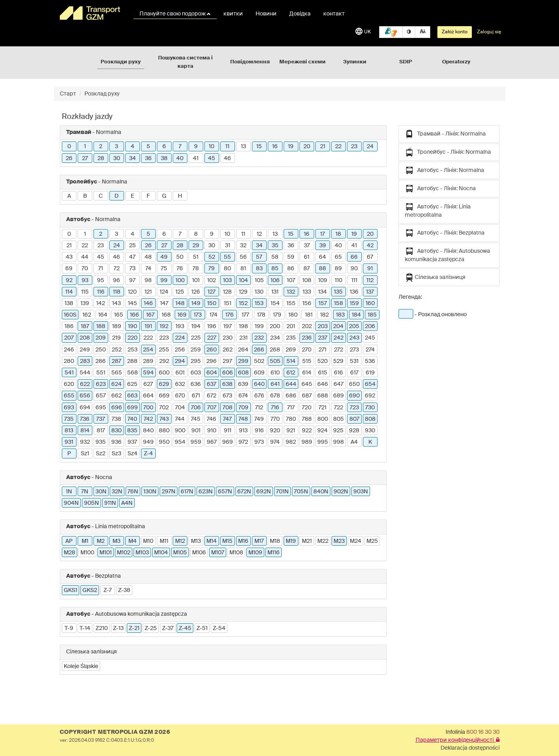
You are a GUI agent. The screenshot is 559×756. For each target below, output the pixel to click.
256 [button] (180, 350)
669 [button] (164, 396)
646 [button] (323, 384)
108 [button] (307, 281)
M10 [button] (148, 541)
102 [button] (212, 281)
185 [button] (372, 315)
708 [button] (228, 408)
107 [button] (291, 281)
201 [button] (291, 326)
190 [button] (133, 326)
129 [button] (243, 292)
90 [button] (354, 269)
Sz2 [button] (101, 454)
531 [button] (354, 361)
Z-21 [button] (134, 628)
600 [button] (164, 373)
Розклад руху (102, 94)
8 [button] (196, 234)
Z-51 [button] (202, 628)
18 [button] (338, 234)
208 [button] (85, 338)
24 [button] (370, 147)
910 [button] (212, 431)
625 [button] (132, 384)
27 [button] (85, 158)
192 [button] (164, 326)
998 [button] (339, 442)
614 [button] (307, 373)
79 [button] (212, 269)
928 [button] (354, 431)
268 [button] (275, 350)
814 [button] (85, 431)
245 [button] (370, 338)
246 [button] (69, 350)
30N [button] (101, 492)
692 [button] (370, 396)
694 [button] (85, 408)
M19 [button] (291, 541)
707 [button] (212, 408)
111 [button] (354, 281)
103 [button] (227, 281)
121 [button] (148, 292)
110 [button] (339, 281)
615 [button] (323, 373)
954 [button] (180, 442)
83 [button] (259, 269)
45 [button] (212, 158)
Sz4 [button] (133, 454)
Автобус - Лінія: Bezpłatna (445, 233)
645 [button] (307, 384)
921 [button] (291, 431)
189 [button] (117, 326)
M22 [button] (323, 541)
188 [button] (101, 326)
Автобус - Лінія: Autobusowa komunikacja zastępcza (447, 255)
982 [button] (291, 442)
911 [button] (228, 431)
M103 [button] (142, 553)
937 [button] (132, 442)
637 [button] (212, 384)
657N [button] (225, 492)
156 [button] (307, 304)
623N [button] (206, 492)
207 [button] (69, 338)
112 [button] (370, 281)
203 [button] (323, 326)
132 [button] (291, 292)
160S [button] (70, 315)
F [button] (148, 196)
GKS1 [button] (71, 590)
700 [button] (148, 408)
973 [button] (259, 442)
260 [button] (212, 350)
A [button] (69, 196)
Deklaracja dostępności (470, 748)
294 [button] (180, 361)
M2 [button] (101, 541)
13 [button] (243, 147)
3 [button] (116, 147)
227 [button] (212, 338)
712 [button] (259, 408)
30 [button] (117, 158)
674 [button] (243, 396)
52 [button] (212, 257)
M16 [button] (243, 541)
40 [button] (180, 158)
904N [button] (71, 503)
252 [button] (117, 350)
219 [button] (116, 338)
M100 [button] (87, 553)
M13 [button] (196, 541)
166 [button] (135, 315)
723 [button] (354, 408)
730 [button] (370, 408)
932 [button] (85, 442)
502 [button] (259, 361)
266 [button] (259, 350)
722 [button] (339, 408)
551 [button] (101, 373)
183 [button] (340, 315)
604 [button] (212, 373)
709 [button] (243, 408)
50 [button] (180, 257)
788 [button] (307, 419)
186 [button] (69, 326)
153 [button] (259, 304)
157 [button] (323, 304)
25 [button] (133, 246)
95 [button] (101, 281)
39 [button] (323, 246)
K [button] (370, 442)
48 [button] (148, 257)
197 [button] (228, 326)
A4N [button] (127, 503)
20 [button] (307, 147)
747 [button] (227, 419)
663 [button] (132, 396)
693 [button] (69, 408)
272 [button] (339, 350)
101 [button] (196, 281)
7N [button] (85, 492)
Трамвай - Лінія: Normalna (445, 134)
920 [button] (275, 431)
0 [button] (69, 147)
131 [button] (275, 292)
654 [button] (370, 384)
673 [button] (227, 396)
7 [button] (180, 147)
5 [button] (148, 147)
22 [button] (338, 147)
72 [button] (117, 269)
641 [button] (275, 384)
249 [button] (85, 350)
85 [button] (275, 269)
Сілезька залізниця (435, 277)
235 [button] (291, 338)
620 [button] (69, 384)
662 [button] (116, 396)
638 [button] (227, 384)
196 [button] (212, 326)
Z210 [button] (102, 628)
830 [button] (116, 431)
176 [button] (230, 315)
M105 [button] (180, 553)
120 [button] (132, 292)
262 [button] (228, 350)
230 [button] (228, 338)
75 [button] (164, 269)
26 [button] (69, 158)
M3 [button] (116, 541)
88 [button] (322, 269)
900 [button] (180, 431)
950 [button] (164, 442)
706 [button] (196, 408)
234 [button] (275, 338)
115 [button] (85, 292)
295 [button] (196, 361)
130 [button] (259, 292)
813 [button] (69, 431)
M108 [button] (236, 553)
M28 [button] (70, 553)
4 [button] (133, 147)
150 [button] (212, 304)
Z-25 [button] (151, 628)
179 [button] (277, 315)
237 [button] (323, 338)
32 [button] (243, 246)
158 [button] (339, 304)
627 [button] (148, 384)
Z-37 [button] (168, 628)
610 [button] (275, 373)
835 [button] (132, 431)
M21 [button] (307, 541)
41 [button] (196, 158)
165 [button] (119, 315)
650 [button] (354, 384)
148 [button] (180, 304)
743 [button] (164, 419)
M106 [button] (199, 553)
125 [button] (180, 292)
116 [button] (101, 292)
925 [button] (338, 431)
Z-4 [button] (148, 454)
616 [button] (339, 373)
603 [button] (196, 373)
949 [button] (148, 442)
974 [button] (275, 442)
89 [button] (338, 269)
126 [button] (196, 292)
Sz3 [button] (116, 454)
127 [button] (212, 292)
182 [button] (324, 315)
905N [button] (92, 503)
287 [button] (116, 361)
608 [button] (243, 373)
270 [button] (307, 350)
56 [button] (243, 257)
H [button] (180, 196)
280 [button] (69, 361)
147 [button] (164, 304)
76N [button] (133, 492)
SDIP (406, 62)
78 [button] (196, 269)
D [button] (116, 196)
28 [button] (101, 158)
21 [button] (323, 147)
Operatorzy (456, 62)
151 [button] (228, 304)
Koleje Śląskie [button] (81, 666)
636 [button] (196, 384)
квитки (233, 14)
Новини (266, 14)
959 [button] (196, 442)
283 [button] (85, 361)
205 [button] (354, 326)
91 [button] (370, 269)
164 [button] (103, 315)
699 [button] (133, 408)
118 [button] (117, 292)
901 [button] (196, 431)
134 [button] (322, 292)
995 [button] (323, 442)
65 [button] (338, 257)
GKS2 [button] (90, 590)
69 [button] (69, 269)
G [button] (164, 196)
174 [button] (214, 315)
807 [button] (354, 419)
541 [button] (69, 373)
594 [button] (148, 373)
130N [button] (150, 492)
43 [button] (69, 257)
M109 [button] (255, 553)
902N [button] (341, 492)
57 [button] (259, 257)
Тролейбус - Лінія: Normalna (448, 152)
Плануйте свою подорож (175, 14)
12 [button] (259, 234)
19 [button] (291, 147)
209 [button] (101, 338)
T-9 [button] (69, 628)
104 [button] (243, 281)
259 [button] (196, 350)
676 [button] (259, 396)
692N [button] (264, 492)
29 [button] (196, 246)
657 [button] (101, 396)
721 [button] (322, 408)
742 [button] (148, 419)
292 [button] (164, 361)
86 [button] (291, 269)
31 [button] (228, 246)
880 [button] (164, 431)
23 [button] (354, 147)
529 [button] (338, 361)
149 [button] (196, 304)
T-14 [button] (85, 628)
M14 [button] (212, 541)
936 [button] (116, 442)
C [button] (101, 196)
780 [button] (291, 419)
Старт (68, 94)
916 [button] (259, 431)
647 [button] (339, 384)
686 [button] (291, 396)
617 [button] (354, 373)
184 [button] (356, 315)
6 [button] (164, 147)
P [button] (69, 454)
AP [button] (69, 541)
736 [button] (85, 419)
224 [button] (180, 338)
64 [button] (322, 257)
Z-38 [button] (124, 590)
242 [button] (339, 338)
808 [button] (370, 419)
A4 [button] (354, 442)
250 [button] (101, 350)
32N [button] (117, 492)
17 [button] (322, 234)
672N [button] (244, 492)
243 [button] (354, 338)
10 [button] (212, 147)
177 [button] (245, 315)
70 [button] (85, 269)
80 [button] (227, 269)
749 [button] (259, 419)
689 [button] (339, 396)
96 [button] (116, 281)
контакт (334, 14)
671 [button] (196, 396)
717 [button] (291, 408)
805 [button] (339, 419)
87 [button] (307, 269)
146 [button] (148, 304)
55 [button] (227, 257)
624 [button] (116, 384)
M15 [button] (227, 541)
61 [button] (307, 257)
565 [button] (117, 373)
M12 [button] (180, 541)
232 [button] (259, 338)
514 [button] (291, 361)
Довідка (300, 14)
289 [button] (148, 361)
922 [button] (307, 431)
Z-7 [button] (108, 590)
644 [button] (291, 384)
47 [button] (132, 257)
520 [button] (322, 361)
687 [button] (307, 396)
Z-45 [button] (185, 628)
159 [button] (354, 304)
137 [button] (370, 292)
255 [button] (164, 350)
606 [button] (228, 373)
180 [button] (293, 315)
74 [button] (148, 269)
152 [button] (243, 304)
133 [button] (307, 292)
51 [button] (196, 257)
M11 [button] (164, 541)
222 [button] (148, 338)
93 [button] (85, 281)
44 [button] (85, 257)
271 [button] (322, 350)
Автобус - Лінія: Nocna (440, 189)
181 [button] (309, 315)
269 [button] (291, 350)
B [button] (85, 196)
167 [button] (150, 315)
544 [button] (85, 373)
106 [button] (275, 281)
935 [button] (101, 442)
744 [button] (180, 419)
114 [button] (69, 292)
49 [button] (164, 257)
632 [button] (180, 384)
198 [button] (243, 326)
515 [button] (307, 361)
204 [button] (338, 326)
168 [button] (166, 315)
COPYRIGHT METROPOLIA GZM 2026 (115, 732)
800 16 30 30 (483, 732)
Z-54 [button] (219, 628)
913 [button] (243, 431)
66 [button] (354, 257)
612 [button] (291, 373)
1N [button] (69, 492)
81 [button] (243, 269)
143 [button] (116, 304)
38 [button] (164, 158)
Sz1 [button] (85, 454)
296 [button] (212, 361)
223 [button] (164, 338)
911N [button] (110, 503)
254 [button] (148, 350)
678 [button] (275, 396)
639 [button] (243, 384)
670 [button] (180, 396)
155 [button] (291, 304)
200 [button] (275, 326)
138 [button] (69, 304)
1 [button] (85, 147)
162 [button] (87, 315)
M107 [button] (218, 553)
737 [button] (101, 419)
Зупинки (355, 62)
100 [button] (180, 281)
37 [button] (307, 246)
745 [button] (196, 419)
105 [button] (259, 281)
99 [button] (164, 281)
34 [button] (133, 158)
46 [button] (227, 158)
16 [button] (275, 147)
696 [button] (117, 408)
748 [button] (243, 419)
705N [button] (301, 492)
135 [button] (338, 292)
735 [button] (69, 419)
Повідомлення (250, 62)
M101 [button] (106, 553)
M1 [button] (85, 541)
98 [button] (148, 281)
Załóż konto (455, 32)
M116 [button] (274, 553)
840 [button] (148, 431)
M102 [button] (124, 553)
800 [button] (323, 419)
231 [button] (243, 338)
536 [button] (370, 361)
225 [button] (196, 338)
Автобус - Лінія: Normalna (445, 170)
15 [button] (259, 147)
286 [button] (101, 361)
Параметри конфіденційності (458, 740)
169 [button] (182, 315)
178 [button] (261, 315)
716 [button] (275, 408)
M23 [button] (339, 541)
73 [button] (133, 269)
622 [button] (85, 384)
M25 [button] (372, 541)
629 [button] (164, 384)
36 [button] (148, 158)
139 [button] (85, 304)
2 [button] (101, 147)
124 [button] (164, 292)
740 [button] (132, 419)
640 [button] (259, 384)
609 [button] (259, 373)
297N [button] (169, 492)
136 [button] (354, 292)
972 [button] (243, 442)
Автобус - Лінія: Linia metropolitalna (438, 210)
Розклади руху (121, 62)
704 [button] (180, 408)
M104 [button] (161, 553)
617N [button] (187, 492)
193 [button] (180, 326)
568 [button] (133, 373)
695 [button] (101, 408)
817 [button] (101, 431)
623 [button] (101, 384)
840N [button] (321, 492)
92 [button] (69, 281)
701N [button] (282, 492)
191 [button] (148, 326)
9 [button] (196, 147)
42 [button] (370, 246)
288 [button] (132, 361)
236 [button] (307, 338)
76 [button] (180, 269)
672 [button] (212, 396)
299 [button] (243, 361)
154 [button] (275, 304)
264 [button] (243, 350)
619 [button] (370, 373)
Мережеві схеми (302, 62)
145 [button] (133, 304)
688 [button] (323, 396)
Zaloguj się (489, 32)
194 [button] (196, 326)
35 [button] (275, 246)
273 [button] (354, 350)
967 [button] (212, 442)
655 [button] (69, 396)
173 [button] (198, 315)
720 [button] (307, 408)
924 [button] (322, 431)
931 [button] (69, 442)
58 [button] (275, 257)
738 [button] (116, 419)
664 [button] (148, 396)
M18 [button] (275, 541)
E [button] (133, 196)
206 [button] (370, 326)
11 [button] (227, 147)
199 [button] (259, 326)
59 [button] (291, 257)
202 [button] (307, 326)
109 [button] (323, 281)
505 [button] (275, 361)
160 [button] (370, 304)
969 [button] (228, 442)
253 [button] (133, 350)
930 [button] (370, 431)
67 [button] (370, 257)
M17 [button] (259, 541)
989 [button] (307, 442)
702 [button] (164, 408)
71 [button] (101, 269)
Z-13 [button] (118, 628)
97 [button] (132, 281)
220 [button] (133, 338)
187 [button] (85, 326)
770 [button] (275, 419)
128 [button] (227, 292)
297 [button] (227, 361)
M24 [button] (356, 541)
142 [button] (101, 304)
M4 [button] (133, 541)
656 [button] (85, 396)
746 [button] (212, 419)
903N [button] (361, 492)
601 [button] (180, 373)
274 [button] (370, 350)
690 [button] (354, 396)
